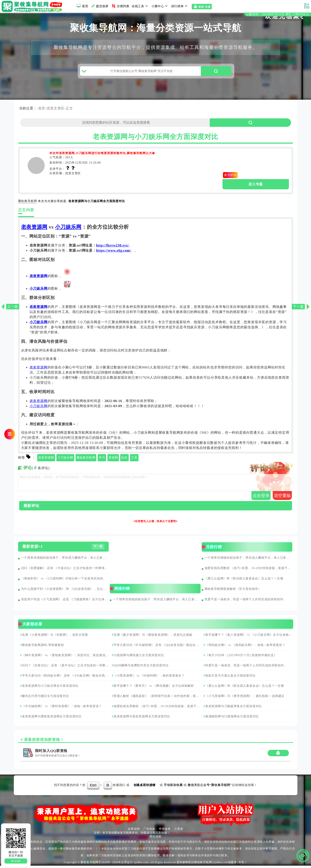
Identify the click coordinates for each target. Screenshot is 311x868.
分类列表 (120, 6)
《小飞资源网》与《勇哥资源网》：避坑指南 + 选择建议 (245, 698)
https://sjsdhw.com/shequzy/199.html (194, 835)
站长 (124, 460)
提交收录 (99, 6)
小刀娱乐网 (68, 229)
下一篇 (298, 307)
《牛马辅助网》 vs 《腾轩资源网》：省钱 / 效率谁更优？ (62, 709)
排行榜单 (180, 6)
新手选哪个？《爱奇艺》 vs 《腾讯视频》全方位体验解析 (154, 688)
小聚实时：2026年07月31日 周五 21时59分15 (277, 15)
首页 (82, 6)
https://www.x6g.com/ (114, 253)
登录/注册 (202, 7)
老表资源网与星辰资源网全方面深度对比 (142, 719)
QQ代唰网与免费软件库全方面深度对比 (141, 668)
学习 (102, 460)
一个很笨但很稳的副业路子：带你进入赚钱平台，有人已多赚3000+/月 (65, 560)
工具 (134, 460)
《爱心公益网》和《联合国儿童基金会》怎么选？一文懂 (244, 581)
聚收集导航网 (86, 460)
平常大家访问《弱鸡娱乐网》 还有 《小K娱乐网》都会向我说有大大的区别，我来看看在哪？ (63, 680)
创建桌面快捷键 (145, 787)
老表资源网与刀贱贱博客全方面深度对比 (234, 709)
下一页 (98, 549)
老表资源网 (34, 229)
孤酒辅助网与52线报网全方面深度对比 (232, 719)
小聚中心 (160, 6)
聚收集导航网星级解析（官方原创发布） (233, 591)
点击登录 (261, 498)
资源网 (113, 460)
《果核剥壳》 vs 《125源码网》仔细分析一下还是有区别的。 (64, 581)
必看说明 (134, 831)
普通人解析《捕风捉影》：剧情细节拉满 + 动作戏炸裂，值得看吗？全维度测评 (154, 700)
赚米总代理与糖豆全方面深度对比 (46, 698)
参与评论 (230, 177)
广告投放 (149, 831)
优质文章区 (56, 111)
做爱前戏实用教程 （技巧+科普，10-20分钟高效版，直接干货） (249, 570)
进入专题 (256, 186)
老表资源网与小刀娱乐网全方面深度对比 (50, 688)
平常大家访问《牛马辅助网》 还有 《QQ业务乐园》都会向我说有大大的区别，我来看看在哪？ (154, 649)
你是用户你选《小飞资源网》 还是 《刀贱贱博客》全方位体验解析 (65, 602)
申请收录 (165, 831)
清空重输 (282, 498)
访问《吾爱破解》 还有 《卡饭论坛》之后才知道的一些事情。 (64, 570)
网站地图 (155, 839)
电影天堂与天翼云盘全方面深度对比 (230, 678)
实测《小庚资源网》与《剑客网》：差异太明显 (55, 637)
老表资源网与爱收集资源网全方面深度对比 (52, 719)
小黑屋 (179, 831)
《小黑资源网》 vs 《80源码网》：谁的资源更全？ (149, 678)
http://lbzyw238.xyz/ (113, 248)
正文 (70, 111)
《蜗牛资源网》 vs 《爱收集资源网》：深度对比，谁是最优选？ (62, 659)
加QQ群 (16, 861)
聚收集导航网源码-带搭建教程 (43, 647)
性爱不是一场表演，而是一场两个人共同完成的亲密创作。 (246, 602)
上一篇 (13, 307)
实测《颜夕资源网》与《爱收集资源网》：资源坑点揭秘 (153, 637)
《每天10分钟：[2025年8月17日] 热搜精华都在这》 (241, 658)
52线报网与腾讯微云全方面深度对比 (139, 658)
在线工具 (140, 6)
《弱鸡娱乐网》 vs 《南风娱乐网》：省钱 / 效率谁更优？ (245, 647)
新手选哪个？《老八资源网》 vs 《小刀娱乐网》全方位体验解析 (247, 639)
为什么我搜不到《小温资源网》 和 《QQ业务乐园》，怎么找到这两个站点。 (65, 591)
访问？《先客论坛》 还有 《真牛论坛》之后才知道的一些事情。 (62, 670)
